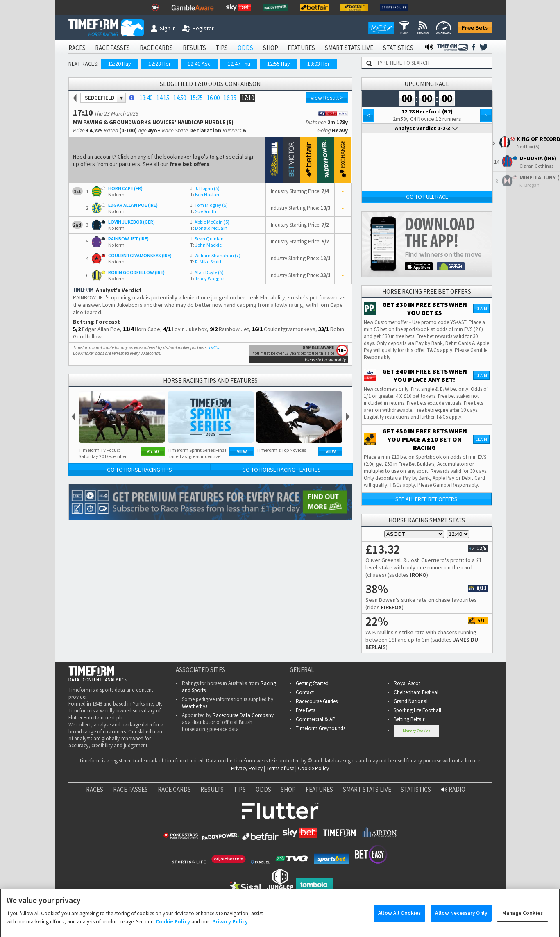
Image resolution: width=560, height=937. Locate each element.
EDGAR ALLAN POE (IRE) (133, 205)
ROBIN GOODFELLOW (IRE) (136, 272)
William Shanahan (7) (215, 255)
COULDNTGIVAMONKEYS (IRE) (140, 255)
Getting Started (312, 683)
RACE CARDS (156, 48)
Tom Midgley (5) (209, 205)
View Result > (327, 98)
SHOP (271, 48)
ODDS (245, 48)
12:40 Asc (199, 64)
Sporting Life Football (417, 710)
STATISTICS (398, 48)
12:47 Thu (239, 64)
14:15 (163, 98)
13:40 (146, 98)
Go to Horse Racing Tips (139, 470)
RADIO (453, 789)
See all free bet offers (426, 499)
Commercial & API (316, 719)
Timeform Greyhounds (321, 728)
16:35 (230, 98)
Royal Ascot (407, 683)
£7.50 (153, 451)
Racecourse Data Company (243, 715)
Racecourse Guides (317, 701)
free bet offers (189, 164)
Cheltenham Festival (416, 692)
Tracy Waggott (207, 278)
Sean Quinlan (207, 239)
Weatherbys (195, 706)
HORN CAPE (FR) (125, 188)
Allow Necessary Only (461, 920)
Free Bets (475, 27)
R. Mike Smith (206, 262)
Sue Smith (203, 211)
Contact (305, 692)
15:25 (196, 98)
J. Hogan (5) (205, 188)
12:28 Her (160, 64)
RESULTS (194, 48)
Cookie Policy (313, 768)
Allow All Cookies (399, 920)
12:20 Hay (120, 64)
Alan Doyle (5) (207, 272)
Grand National (411, 701)
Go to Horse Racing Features (281, 470)
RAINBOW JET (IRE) (128, 239)
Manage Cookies (416, 731)
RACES (77, 48)
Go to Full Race (427, 197)
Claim (481, 309)
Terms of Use (280, 768)
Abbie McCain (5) (210, 222)
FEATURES (301, 48)
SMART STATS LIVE (349, 48)
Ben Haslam (205, 194)
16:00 (213, 98)
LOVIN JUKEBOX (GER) (131, 222)
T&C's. (214, 347)
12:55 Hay (279, 64)
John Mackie (206, 245)
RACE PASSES (112, 48)
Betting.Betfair (409, 719)
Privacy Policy (247, 768)
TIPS (222, 48)
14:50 (180, 98)
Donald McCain (209, 228)
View (242, 451)
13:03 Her (319, 64)
